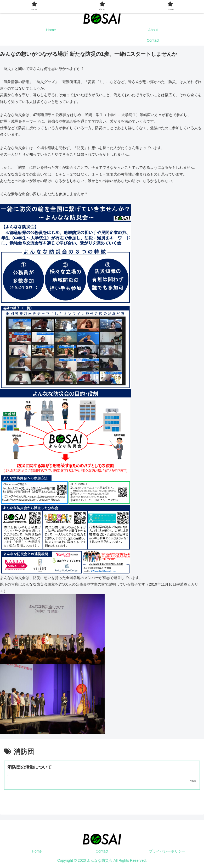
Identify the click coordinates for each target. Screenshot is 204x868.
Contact (102, 851)
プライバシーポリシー (167, 851)
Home (37, 851)
